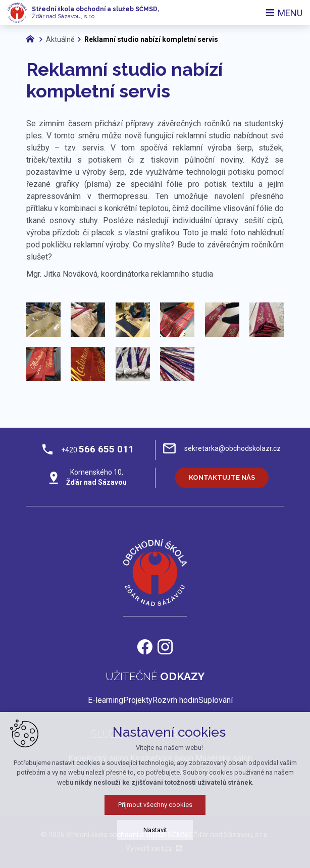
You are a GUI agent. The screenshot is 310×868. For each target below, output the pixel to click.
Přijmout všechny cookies (155, 805)
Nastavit (155, 830)
